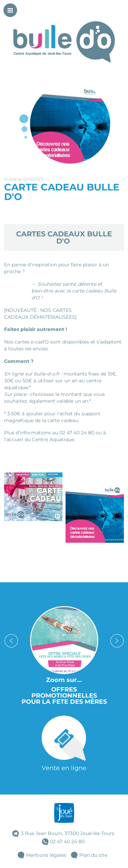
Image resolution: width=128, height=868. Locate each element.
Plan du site (93, 855)
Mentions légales (46, 855)
